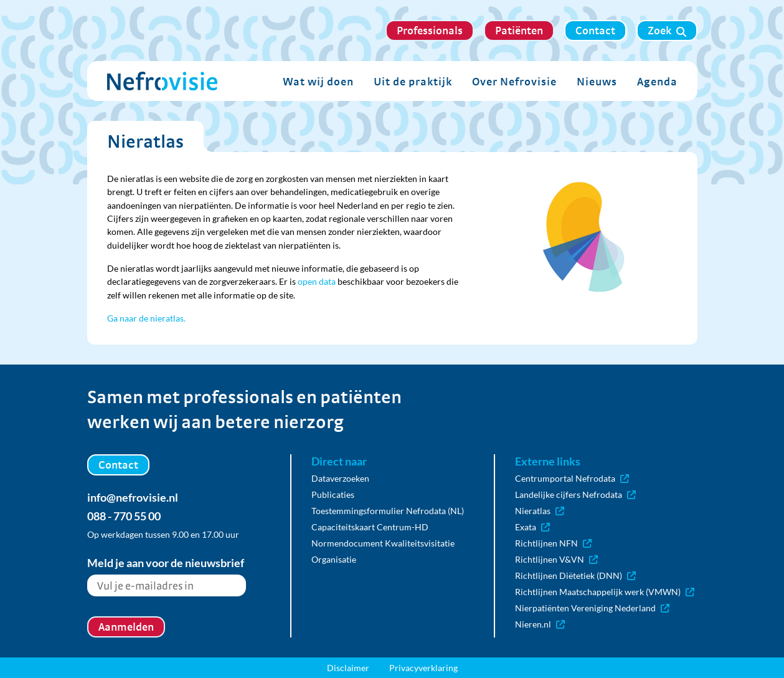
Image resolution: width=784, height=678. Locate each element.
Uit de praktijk (413, 81)
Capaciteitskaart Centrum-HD (370, 527)
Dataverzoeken (340, 478)
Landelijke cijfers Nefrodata (575, 494)
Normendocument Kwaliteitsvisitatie (383, 543)
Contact (595, 30)
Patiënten (519, 30)
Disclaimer (348, 668)
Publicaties (333, 494)
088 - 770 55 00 (124, 516)
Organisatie (334, 559)
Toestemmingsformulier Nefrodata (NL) (388, 511)
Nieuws (597, 81)
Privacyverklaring (423, 668)
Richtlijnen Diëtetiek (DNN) (575, 575)
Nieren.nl (540, 624)
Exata (532, 527)
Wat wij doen (318, 81)
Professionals (430, 30)
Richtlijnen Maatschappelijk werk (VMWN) (605, 592)
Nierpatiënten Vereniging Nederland (592, 608)
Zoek (667, 31)
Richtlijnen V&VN (556, 559)
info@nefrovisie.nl (133, 497)
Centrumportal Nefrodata (572, 478)
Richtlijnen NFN (553, 543)
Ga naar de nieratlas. (146, 318)
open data (317, 281)
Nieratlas (540, 511)
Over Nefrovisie (514, 81)
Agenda (657, 81)
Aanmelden (126, 627)
